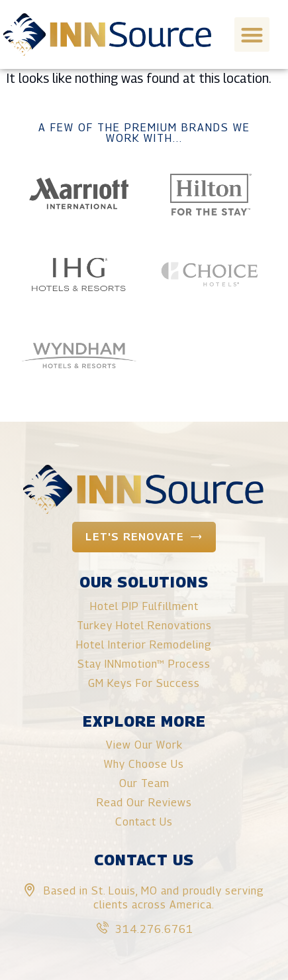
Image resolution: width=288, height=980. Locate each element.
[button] (252, 35)
